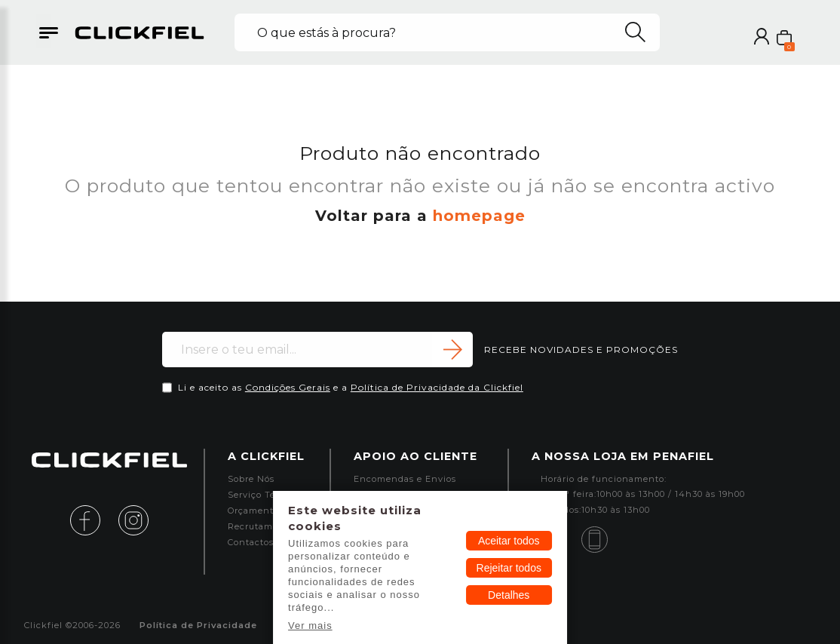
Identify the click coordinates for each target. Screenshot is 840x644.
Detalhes (509, 595)
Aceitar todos (509, 541)
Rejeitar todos (509, 568)
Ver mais (310, 626)
